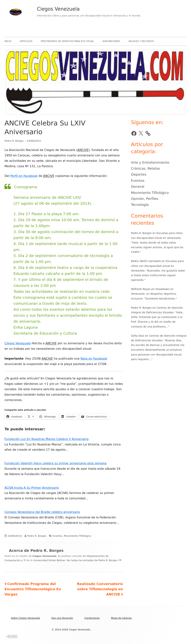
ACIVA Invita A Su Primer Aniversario (32, 488)
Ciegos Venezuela (58, 9)
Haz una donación (62, 618)
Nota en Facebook (94, 359)
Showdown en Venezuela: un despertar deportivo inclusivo (154, 294)
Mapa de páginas (121, 618)
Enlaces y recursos (141, 41)
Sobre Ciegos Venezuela (25, 618)
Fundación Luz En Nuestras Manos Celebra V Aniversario (47, 439)
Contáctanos (92, 618)
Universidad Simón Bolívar (49, 560)
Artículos (26, 41)
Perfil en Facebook (24, 176)
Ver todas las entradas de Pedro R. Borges (92, 560)
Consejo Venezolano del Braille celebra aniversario (42, 512)
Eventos (58, 536)
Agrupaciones (111, 41)
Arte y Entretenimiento (150, 162)
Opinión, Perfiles (145, 199)
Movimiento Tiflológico (78, 536)
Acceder (12, 636)
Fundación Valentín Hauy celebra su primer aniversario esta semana (55, 463)
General (138, 187)
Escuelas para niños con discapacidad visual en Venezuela (157, 266)
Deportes (139, 174)
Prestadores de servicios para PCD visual (68, 41)
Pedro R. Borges (14, 141)
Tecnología (140, 205)
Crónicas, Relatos (145, 168)
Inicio (8, 41)
